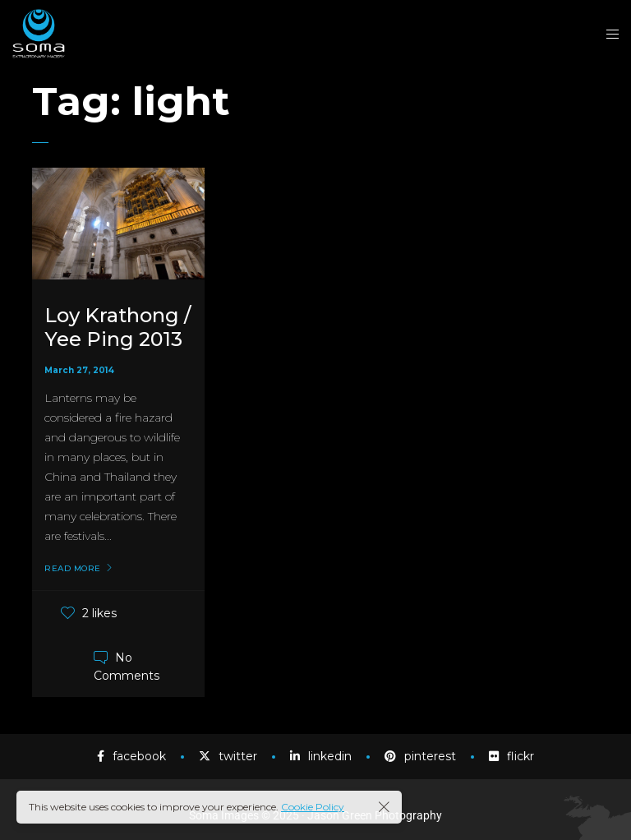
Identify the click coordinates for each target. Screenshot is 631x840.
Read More (73, 569)
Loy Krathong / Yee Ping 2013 (117, 327)
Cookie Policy (313, 807)
